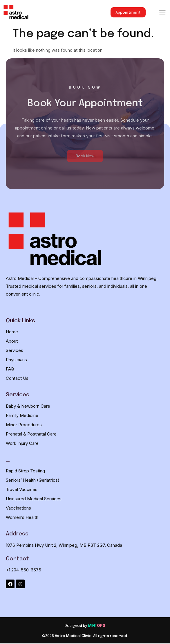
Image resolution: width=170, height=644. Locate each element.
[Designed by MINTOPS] (85, 626)
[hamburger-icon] (162, 13)
